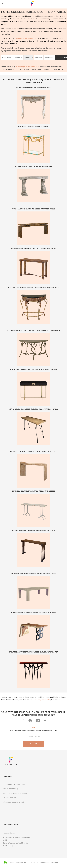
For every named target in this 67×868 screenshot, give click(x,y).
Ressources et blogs (11, 789)
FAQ (12, 863)
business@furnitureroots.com (27, 67)
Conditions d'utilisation (49, 863)
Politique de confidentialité (27, 863)
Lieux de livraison (10, 798)
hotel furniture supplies (25, 38)
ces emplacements (42, 700)
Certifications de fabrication (14, 784)
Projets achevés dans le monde (15, 793)
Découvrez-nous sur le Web (14, 802)
